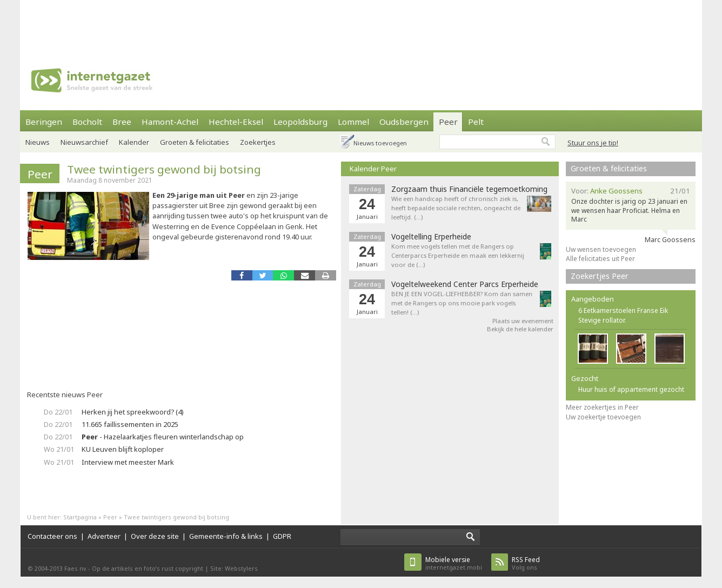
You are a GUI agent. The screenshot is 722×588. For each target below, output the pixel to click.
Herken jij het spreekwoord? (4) (133, 412)
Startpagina (80, 517)
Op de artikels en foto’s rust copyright (148, 568)
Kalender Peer (373, 169)
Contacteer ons (52, 536)
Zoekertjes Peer (600, 276)
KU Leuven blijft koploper (123, 449)
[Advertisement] (361, 24)
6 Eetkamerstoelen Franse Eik (623, 310)
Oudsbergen (404, 122)
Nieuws (38, 142)
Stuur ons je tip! (593, 143)
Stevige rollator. (602, 320)
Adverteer (104, 536)
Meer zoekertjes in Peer (602, 407)
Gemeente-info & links (226, 536)
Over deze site (155, 536)
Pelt (476, 122)
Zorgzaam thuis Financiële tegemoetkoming (469, 189)
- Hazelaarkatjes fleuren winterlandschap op (163, 437)
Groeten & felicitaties (195, 142)
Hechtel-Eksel (236, 122)
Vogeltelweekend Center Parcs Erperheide (465, 284)
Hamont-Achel (170, 122)
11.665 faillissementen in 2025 (130, 424)
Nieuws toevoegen (380, 143)
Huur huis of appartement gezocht (631, 389)
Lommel (353, 122)
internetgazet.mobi (454, 563)
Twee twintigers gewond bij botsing (164, 169)
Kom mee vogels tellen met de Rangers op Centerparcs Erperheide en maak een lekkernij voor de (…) (458, 255)
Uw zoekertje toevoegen (603, 417)
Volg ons (526, 563)
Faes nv (75, 568)
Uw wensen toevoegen (601, 249)
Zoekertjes (258, 142)
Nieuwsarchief (84, 142)
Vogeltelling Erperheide (431, 237)
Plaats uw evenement (523, 321)
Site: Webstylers (234, 568)
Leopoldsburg (300, 122)
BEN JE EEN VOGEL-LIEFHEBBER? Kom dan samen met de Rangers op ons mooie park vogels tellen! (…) (462, 303)
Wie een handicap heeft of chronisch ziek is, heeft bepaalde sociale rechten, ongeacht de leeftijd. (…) (456, 208)
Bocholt (87, 122)
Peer (448, 122)
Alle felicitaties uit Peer (600, 259)
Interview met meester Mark (128, 462)
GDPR (282, 536)
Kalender (134, 142)
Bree (122, 122)
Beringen (44, 122)
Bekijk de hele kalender (520, 329)
